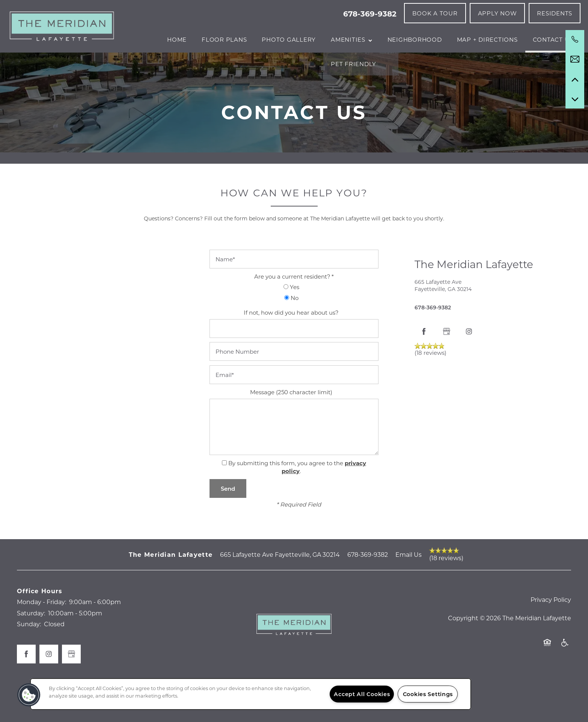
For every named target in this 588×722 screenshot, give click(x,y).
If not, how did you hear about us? (291, 341)
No (291, 326)
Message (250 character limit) (291, 420)
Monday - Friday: (41, 630)
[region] (251, 694)
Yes (291, 315)
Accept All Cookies (362, 694)
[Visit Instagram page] (469, 360)
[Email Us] (575, 59)
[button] (435, 13)
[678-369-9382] (575, 39)
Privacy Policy (551, 628)
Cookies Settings (428, 694)
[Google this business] (446, 360)
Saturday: (31, 641)
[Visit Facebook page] (424, 360)
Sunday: (29, 652)
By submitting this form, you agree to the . (297, 495)
